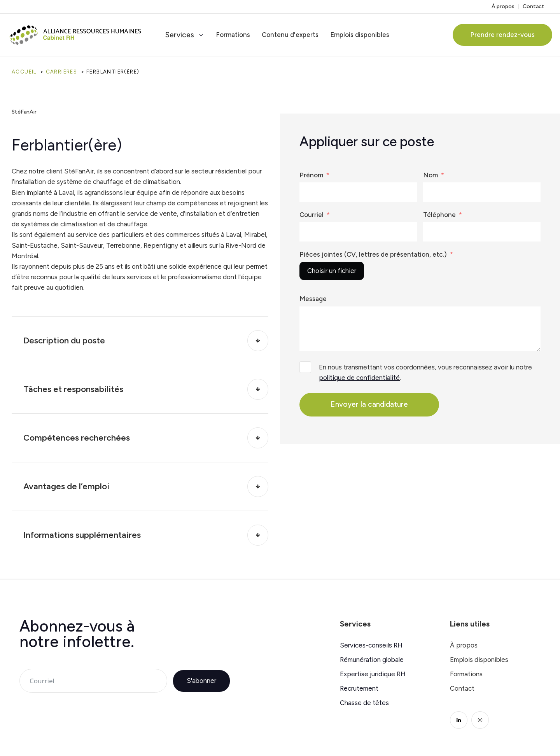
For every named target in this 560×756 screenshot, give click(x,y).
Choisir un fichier (332, 271)
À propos (503, 7)
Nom (430, 175)
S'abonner (201, 681)
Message (313, 299)
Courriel (311, 215)
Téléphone (439, 215)
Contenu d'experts (290, 35)
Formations (233, 35)
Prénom (311, 175)
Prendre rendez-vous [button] (502, 35)
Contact (534, 7)
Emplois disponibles (360, 35)
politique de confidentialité (359, 378)
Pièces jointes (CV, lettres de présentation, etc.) (373, 254)
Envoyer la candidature (369, 404)
